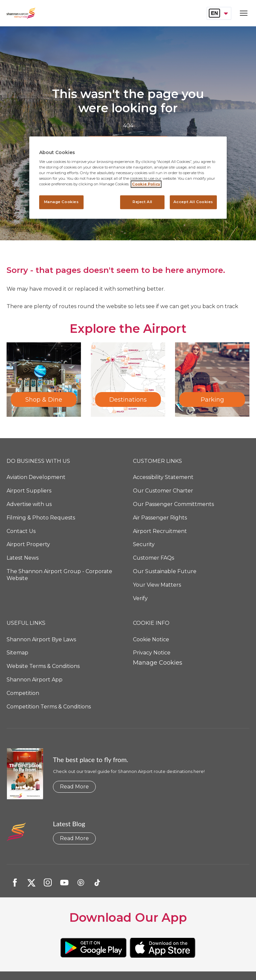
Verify (140, 598)
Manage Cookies (158, 663)
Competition (23, 693)
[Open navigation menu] (242, 13)
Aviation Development (36, 477)
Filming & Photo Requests (41, 518)
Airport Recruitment (160, 531)
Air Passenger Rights (160, 518)
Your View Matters (157, 585)
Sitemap (17, 653)
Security (144, 544)
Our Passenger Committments (173, 504)
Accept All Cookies (193, 202)
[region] (128, 178)
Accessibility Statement (163, 477)
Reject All (142, 202)
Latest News (23, 558)
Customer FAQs (154, 558)
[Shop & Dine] (44, 380)
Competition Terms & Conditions (49, 707)
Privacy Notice (152, 653)
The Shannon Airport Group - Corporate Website (59, 575)
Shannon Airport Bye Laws (41, 639)
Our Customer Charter (163, 491)
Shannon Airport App (35, 680)
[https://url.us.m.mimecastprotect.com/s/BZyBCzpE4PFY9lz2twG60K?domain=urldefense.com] (93, 948)
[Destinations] (128, 380)
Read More (74, 787)
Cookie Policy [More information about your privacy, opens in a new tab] (146, 184)
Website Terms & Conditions (43, 666)
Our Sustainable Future (165, 571)
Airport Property (28, 544)
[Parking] (212, 380)
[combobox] (219, 13)
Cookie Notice (151, 639)
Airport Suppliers (29, 491)
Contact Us (21, 531)
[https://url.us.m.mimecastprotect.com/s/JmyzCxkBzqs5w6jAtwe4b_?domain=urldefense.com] (163, 948)
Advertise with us (29, 504)
